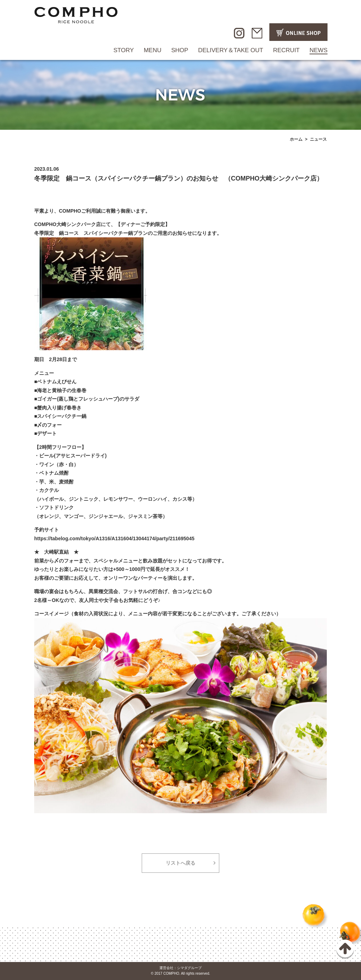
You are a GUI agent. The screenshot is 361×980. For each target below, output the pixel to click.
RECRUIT (286, 50)
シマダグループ (189, 968)
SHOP (180, 50)
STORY (124, 50)
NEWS (319, 50)
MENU (153, 50)
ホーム (296, 139)
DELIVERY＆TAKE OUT (231, 50)
